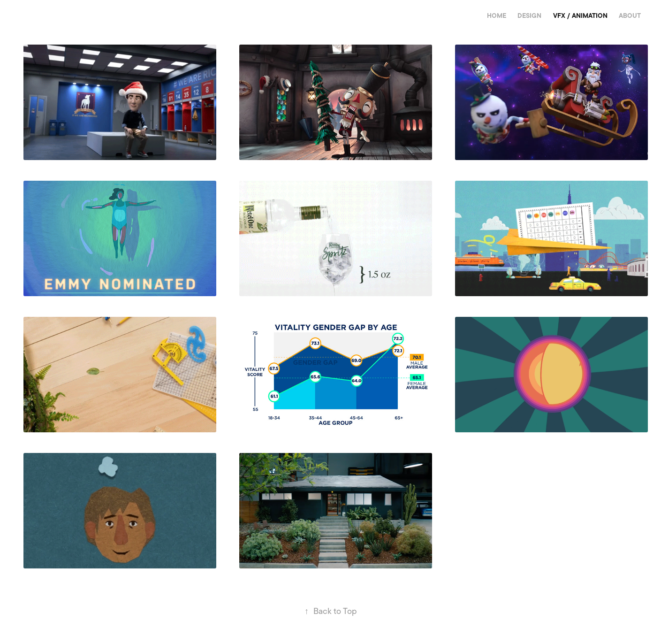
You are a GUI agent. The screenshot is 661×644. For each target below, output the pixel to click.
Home (497, 16)
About (630, 16)
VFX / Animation (580, 16)
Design (529, 16)
